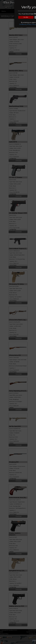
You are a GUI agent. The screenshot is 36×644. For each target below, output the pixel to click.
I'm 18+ (26, 17)
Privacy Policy (31, 24)
